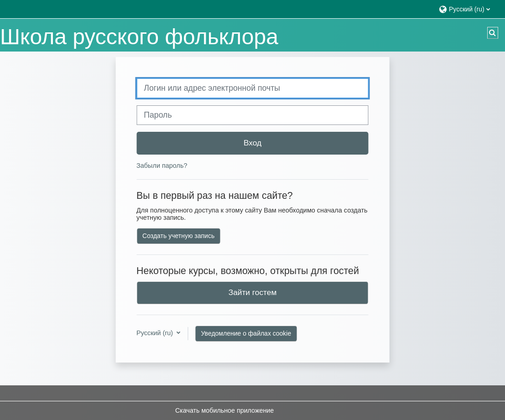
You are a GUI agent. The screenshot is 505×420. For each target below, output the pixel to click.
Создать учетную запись (178, 236)
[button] (467, 9)
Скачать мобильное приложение (224, 410)
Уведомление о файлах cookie (246, 333)
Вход (252, 143)
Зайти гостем (253, 292)
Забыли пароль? (162, 166)
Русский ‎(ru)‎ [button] (156, 333)
